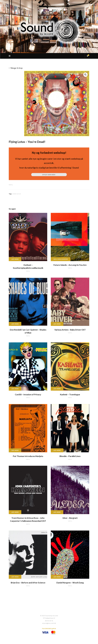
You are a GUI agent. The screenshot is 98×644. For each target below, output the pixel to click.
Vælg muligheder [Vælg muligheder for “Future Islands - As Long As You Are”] (61, 259)
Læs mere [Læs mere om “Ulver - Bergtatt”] (57, 512)
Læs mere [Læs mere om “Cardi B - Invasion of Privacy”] (15, 389)
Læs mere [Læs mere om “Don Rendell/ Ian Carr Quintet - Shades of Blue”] (15, 324)
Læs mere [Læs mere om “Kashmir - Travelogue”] (57, 389)
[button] (85, 75)
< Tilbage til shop (16, 68)
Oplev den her (49, 175)
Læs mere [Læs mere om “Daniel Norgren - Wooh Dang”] (57, 577)
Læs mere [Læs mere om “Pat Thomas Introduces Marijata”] (15, 450)
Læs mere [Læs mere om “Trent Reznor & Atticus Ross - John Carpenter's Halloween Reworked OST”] (15, 512)
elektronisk (17, 194)
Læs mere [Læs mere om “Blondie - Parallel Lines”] (57, 450)
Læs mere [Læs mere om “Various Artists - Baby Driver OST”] (57, 324)
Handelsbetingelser (49, 628)
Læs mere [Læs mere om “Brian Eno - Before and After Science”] (15, 577)
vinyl (11, 185)
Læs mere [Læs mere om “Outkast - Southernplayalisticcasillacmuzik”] (15, 259)
